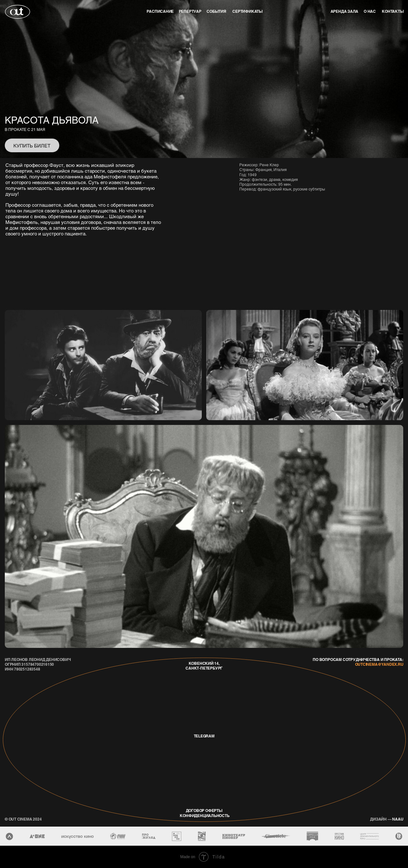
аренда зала (345, 11)
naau (387, 819)
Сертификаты (248, 11)
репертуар (190, 11)
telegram (204, 736)
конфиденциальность (204, 816)
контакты (393, 11)
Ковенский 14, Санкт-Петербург (204, 666)
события (216, 11)
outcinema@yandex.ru (379, 664)
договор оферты (204, 811)
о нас (370, 11)
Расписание (160, 11)
